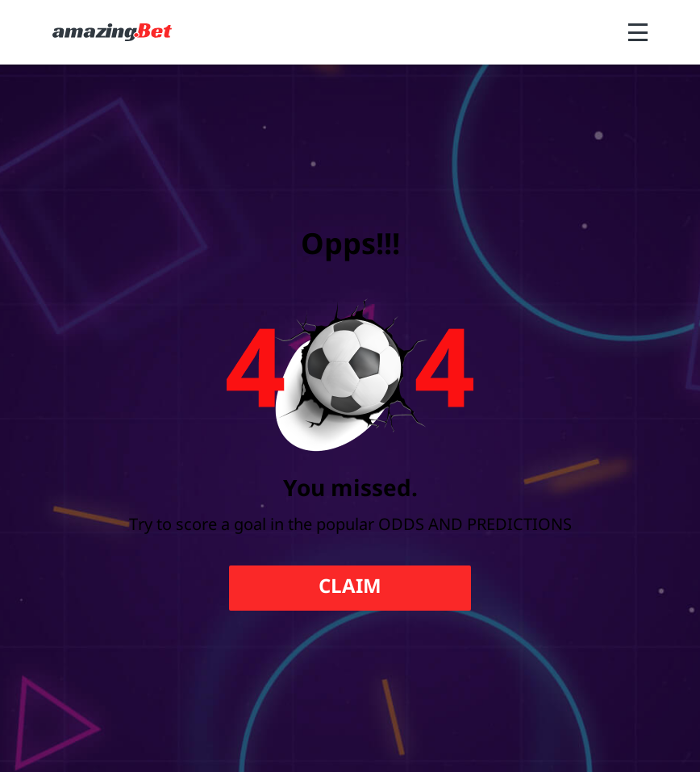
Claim (350, 587)
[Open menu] (638, 32)
